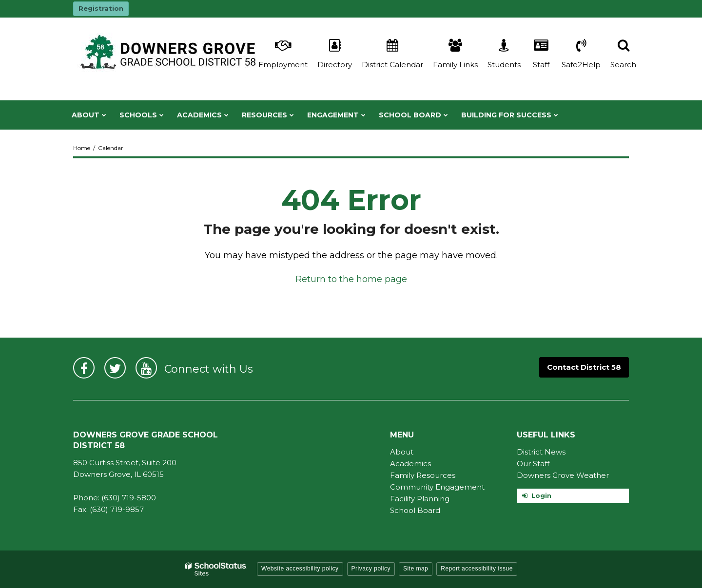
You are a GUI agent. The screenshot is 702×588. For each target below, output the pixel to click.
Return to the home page (351, 279)
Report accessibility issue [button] (477, 569)
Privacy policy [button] (371, 569)
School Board (415, 510)
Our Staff (533, 464)
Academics (410, 464)
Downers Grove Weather (563, 475)
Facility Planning (420, 499)
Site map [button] (416, 569)
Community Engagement (437, 487)
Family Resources (423, 475)
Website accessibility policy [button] (300, 569)
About (402, 452)
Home (82, 148)
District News (541, 452)
